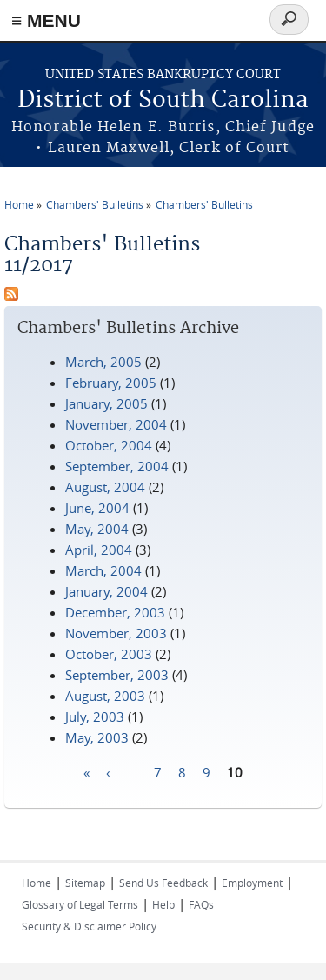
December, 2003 (115, 612)
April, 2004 (99, 550)
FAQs (201, 904)
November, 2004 (116, 424)
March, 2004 (103, 570)
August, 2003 (105, 696)
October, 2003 (109, 654)
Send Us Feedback (163, 883)
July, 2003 (95, 717)
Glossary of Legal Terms (80, 904)
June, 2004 (97, 508)
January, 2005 (106, 403)
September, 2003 (117, 675)
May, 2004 (97, 529)
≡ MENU (46, 20)
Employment (252, 883)
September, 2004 (117, 466)
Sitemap (85, 883)
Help (163, 904)
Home (19, 204)
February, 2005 (111, 383)
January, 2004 (106, 591)
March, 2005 (103, 362)
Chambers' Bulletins (95, 204)
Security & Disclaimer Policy (89, 926)
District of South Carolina (163, 100)
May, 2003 (97, 737)
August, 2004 (105, 487)
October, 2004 (109, 445)
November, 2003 (116, 633)
